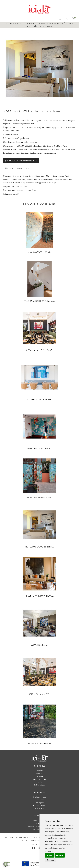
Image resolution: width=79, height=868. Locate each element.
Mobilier (39, 773)
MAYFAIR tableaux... (39, 645)
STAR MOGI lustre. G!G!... (39, 694)
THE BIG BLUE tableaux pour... (39, 498)
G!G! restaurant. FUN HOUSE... (39, 350)
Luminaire (39, 776)
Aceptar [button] (49, 855)
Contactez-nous (39, 797)
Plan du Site (40, 808)
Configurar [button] (50, 860)
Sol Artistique (39, 785)
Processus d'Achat (39, 806)
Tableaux (39, 771)
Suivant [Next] (75, 70)
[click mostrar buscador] (60, 19)
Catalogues (39, 803)
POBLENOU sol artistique (39, 743)
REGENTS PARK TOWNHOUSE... (39, 596)
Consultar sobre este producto (21, 161)
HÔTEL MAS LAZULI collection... (39, 547)
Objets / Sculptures (39, 779)
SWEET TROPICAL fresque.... (39, 449)
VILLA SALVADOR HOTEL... (39, 252)
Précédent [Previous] (4, 70)
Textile (40, 782)
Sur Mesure (40, 800)
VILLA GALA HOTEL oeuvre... (39, 399)
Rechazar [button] (60, 855)
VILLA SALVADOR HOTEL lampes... (39, 301)
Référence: (8, 194)
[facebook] (33, 849)
